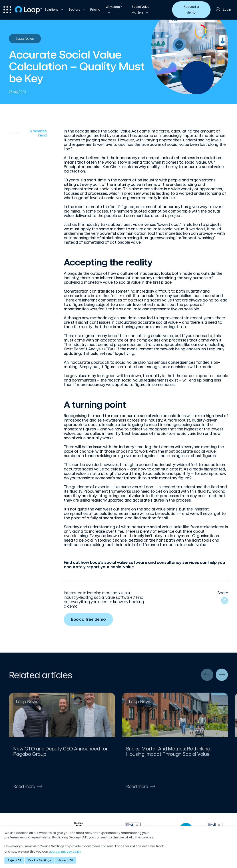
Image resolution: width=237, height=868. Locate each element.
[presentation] (207, 678)
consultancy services (178, 562)
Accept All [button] (65, 860)
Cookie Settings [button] (40, 860)
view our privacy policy (65, 852)
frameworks (120, 491)
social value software (126, 562)
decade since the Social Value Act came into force (122, 131)
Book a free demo (89, 619)
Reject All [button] (14, 860)
